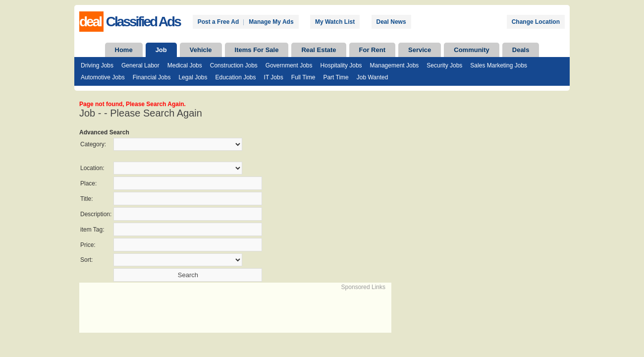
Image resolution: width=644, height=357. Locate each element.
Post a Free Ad (218, 22)
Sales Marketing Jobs (499, 65)
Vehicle (201, 50)
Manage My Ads (271, 22)
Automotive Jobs (103, 77)
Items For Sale (257, 50)
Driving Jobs (97, 65)
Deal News (391, 22)
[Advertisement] (196, 306)
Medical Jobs (185, 65)
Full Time (303, 77)
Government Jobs (289, 65)
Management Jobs (395, 65)
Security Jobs (444, 65)
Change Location (536, 22)
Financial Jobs (152, 77)
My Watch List (335, 22)
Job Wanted (373, 77)
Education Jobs (235, 77)
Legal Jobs (193, 77)
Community (472, 50)
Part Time (336, 77)
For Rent (372, 50)
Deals (521, 50)
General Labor (140, 65)
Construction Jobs (234, 65)
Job (161, 50)
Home (124, 50)
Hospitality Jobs (341, 65)
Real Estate (319, 50)
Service (420, 50)
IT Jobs (274, 77)
